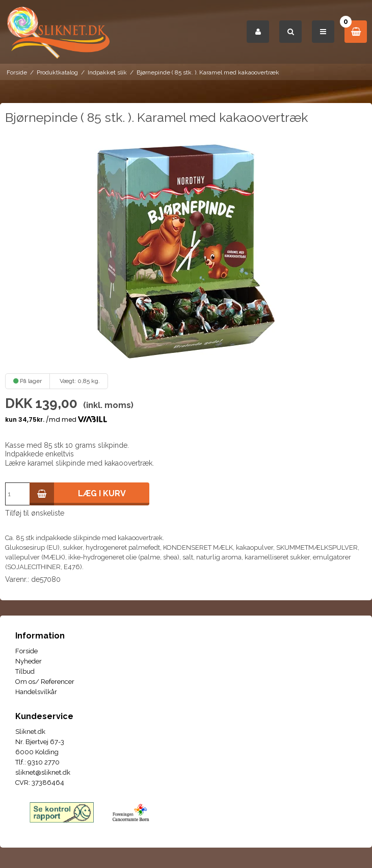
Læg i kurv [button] (78, 494)
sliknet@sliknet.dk (43, 772)
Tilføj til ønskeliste (35, 513)
